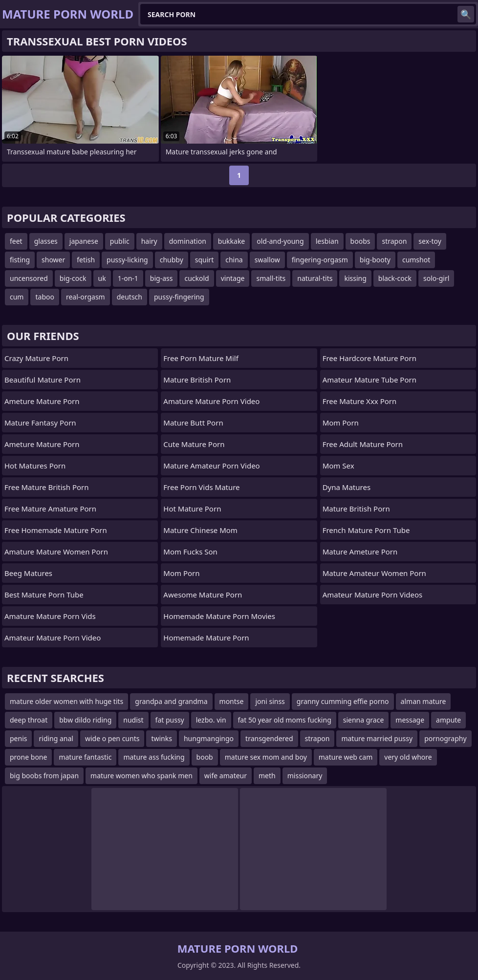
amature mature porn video (211, 401)
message (410, 720)
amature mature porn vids (50, 616)
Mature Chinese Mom (200, 530)
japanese (84, 241)
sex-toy (430, 241)
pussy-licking (127, 260)
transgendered (269, 738)
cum (17, 297)
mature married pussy (377, 738)
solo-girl (436, 278)
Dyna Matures (347, 487)
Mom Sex (338, 466)
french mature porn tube (366, 530)
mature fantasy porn (40, 423)
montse (232, 701)
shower (53, 260)
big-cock (73, 278)
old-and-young (280, 241)
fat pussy (170, 720)
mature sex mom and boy (266, 757)
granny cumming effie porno (343, 701)
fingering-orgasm (320, 260)
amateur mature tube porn (369, 380)
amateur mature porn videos (373, 595)
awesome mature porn (203, 595)
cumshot (416, 260)
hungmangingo (209, 738)
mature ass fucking (154, 757)
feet (16, 241)
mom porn (181, 573)
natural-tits (315, 278)
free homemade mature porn (56, 530)
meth (267, 776)
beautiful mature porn (43, 380)
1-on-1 (128, 278)
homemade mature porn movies (219, 616)
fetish (86, 260)
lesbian (327, 241)
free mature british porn (47, 487)
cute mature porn (194, 444)
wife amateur (226, 776)
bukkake (231, 241)
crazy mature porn (36, 358)
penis (18, 738)
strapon (394, 241)
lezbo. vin (211, 720)
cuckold (196, 278)
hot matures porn (35, 466)
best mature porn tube (44, 595)
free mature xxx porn (360, 401)
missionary (305, 776)
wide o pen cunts (112, 738)
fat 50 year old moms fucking (285, 720)
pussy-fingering (179, 297)
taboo (44, 297)
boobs (360, 241)
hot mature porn (192, 509)
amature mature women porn (56, 552)
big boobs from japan (44, 776)
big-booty (375, 260)
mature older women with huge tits (66, 701)
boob (205, 757)
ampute (448, 720)
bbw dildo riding (85, 720)
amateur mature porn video (53, 638)
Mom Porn (341, 423)
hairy (149, 241)
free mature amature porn (50, 509)
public (120, 241)
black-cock (395, 278)
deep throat (29, 720)
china (234, 260)
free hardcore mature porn (369, 358)
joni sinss (270, 701)
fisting (20, 260)
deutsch (130, 297)
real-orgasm (86, 297)
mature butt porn (193, 423)
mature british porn (197, 380)
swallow (267, 260)
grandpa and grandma (171, 701)
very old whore (408, 757)
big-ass (162, 278)
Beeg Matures (28, 573)
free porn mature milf (201, 358)
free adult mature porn (363, 444)
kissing (355, 278)
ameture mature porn (42, 401)
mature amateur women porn (374, 573)
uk (102, 278)
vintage (233, 278)
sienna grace (364, 720)
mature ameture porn (360, 552)
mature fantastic (85, 757)
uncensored (29, 278)
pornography (445, 738)
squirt (204, 260)
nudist (133, 720)
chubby (172, 260)
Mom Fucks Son (190, 552)
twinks (162, 738)
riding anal (56, 738)
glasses (46, 241)
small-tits (271, 278)
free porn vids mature (201, 487)
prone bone (28, 757)
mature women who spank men (141, 776)
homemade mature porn (206, 638)
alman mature (424, 701)
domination (188, 241)
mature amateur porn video (211, 466)
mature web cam (346, 757)
